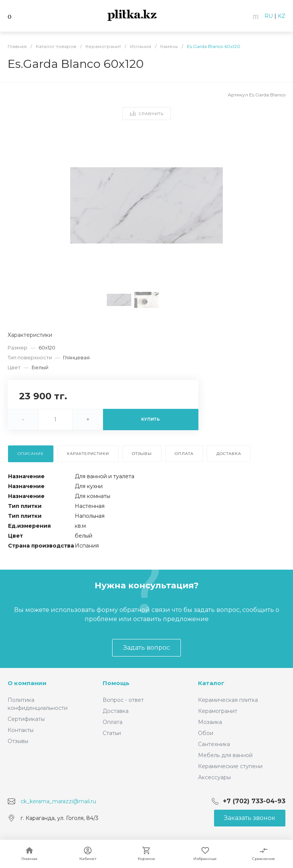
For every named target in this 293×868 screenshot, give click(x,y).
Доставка (116, 711)
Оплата (113, 722)
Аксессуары (214, 777)
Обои (206, 733)
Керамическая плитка (228, 700)
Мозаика (210, 722)
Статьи (112, 733)
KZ (282, 16)
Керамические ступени (230, 766)
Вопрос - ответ (123, 700)
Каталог (211, 683)
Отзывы (18, 741)
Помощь (116, 683)
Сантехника (214, 744)
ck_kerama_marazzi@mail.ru (58, 801)
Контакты (21, 730)
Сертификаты (26, 719)
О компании (27, 683)
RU (269, 16)
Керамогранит (218, 711)
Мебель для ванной (225, 755)
